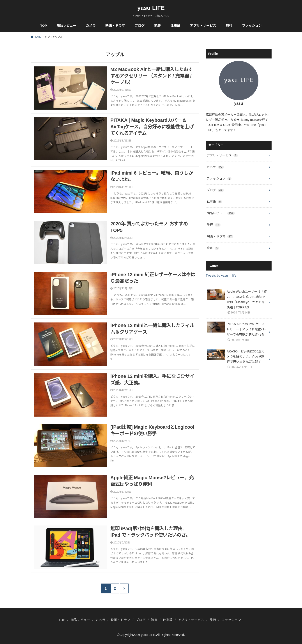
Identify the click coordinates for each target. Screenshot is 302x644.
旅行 (229, 26)
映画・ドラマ (115, 26)
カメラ (91, 26)
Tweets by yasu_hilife (221, 276)
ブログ (140, 26)
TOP (44, 26)
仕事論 (175, 26)
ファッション (252, 26)
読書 (157, 26)
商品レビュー (66, 26)
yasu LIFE (151, 8)
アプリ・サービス (203, 26)
